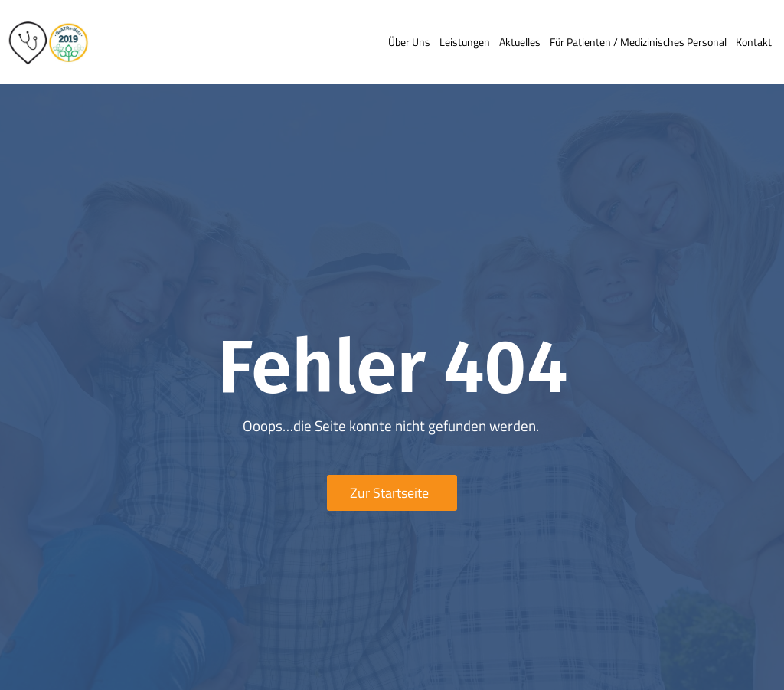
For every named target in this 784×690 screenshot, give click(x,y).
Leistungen (465, 42)
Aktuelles (520, 42)
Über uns (409, 42)
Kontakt (754, 42)
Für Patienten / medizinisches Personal (638, 42)
